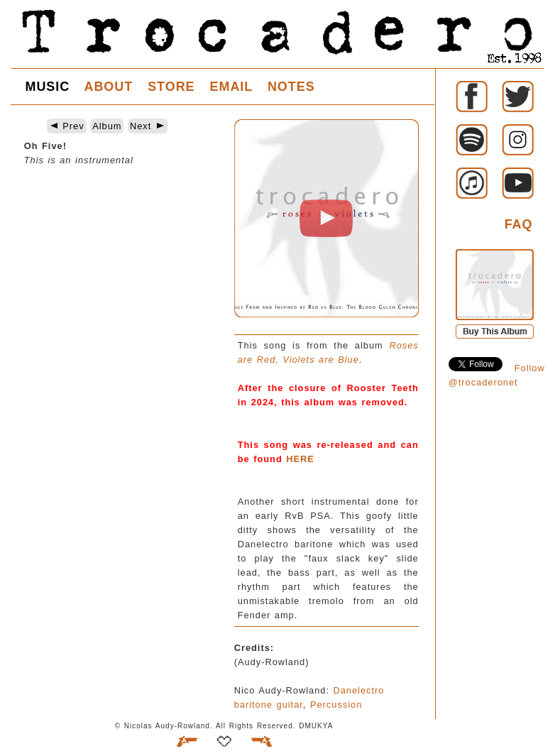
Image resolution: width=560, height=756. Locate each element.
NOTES (291, 87)
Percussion (336, 705)
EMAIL (231, 87)
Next (148, 126)
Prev (67, 126)
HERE (300, 459)
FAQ (519, 224)
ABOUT (108, 87)
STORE (171, 87)
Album (107, 126)
